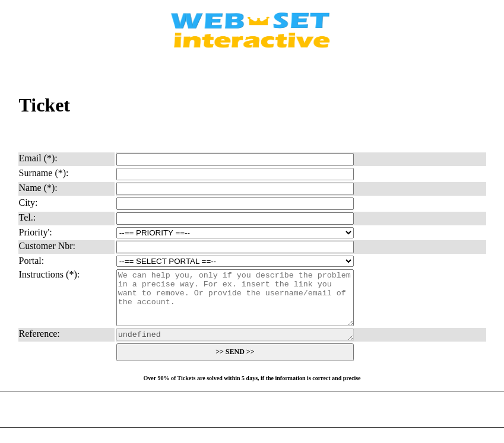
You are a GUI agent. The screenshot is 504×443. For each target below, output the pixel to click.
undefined (235, 346)
